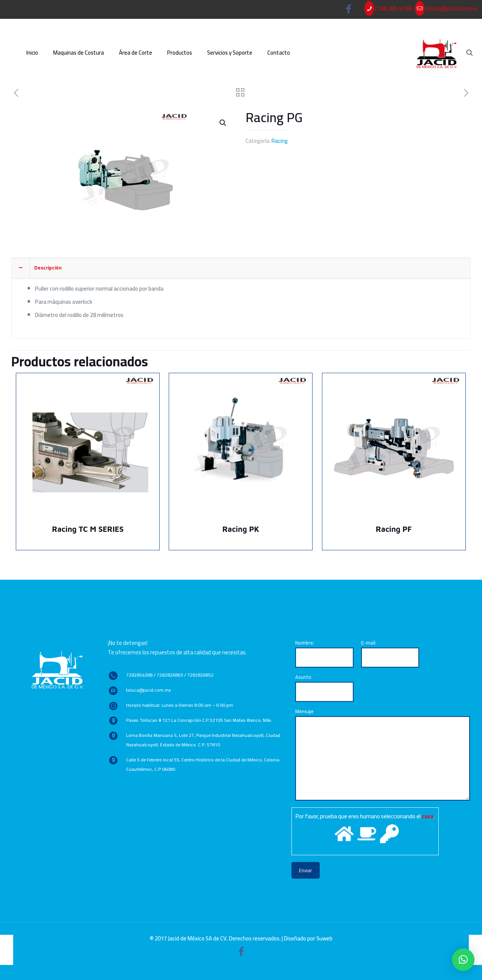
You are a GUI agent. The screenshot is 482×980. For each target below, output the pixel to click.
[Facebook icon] (349, 10)
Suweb (324, 938)
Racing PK (241, 529)
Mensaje (383, 754)
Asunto (324, 687)
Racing (280, 141)
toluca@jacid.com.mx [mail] (451, 8)
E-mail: (390, 653)
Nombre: (324, 653)
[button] (463, 960)
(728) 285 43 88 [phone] (393, 8)
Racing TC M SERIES (88, 529)
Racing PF (394, 529)
